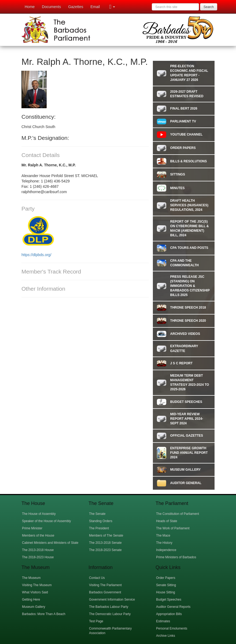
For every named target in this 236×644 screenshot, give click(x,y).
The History (164, 543)
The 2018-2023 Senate (105, 550)
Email (95, 7)
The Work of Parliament (173, 528)
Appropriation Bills (169, 614)
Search (209, 7)
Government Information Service (112, 600)
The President (99, 528)
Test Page (96, 621)
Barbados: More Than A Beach (44, 614)
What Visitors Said (35, 592)
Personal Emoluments (172, 628)
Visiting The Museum (37, 585)
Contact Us (97, 578)
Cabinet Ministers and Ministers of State (50, 543)
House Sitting (166, 592)
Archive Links (166, 636)
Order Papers (166, 578)
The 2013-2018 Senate (105, 543)
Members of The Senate (106, 536)
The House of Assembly (39, 514)
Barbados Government (105, 592)
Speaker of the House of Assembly (46, 521)
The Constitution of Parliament (178, 514)
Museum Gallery (34, 607)
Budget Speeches (169, 600)
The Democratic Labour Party (110, 614)
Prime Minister (32, 528)
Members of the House (38, 536)
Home (30, 7)
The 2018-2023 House (38, 557)
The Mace (163, 536)
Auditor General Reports (173, 607)
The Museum (31, 578)
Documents (51, 7)
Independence (166, 550)
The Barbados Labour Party (109, 607)
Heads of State (167, 521)
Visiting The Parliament (105, 585)
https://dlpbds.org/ (37, 255)
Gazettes (76, 7)
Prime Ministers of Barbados (176, 557)
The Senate (97, 514)
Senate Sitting (166, 585)
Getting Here (31, 600)
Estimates (163, 621)
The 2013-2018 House (38, 550)
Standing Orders (101, 521)
